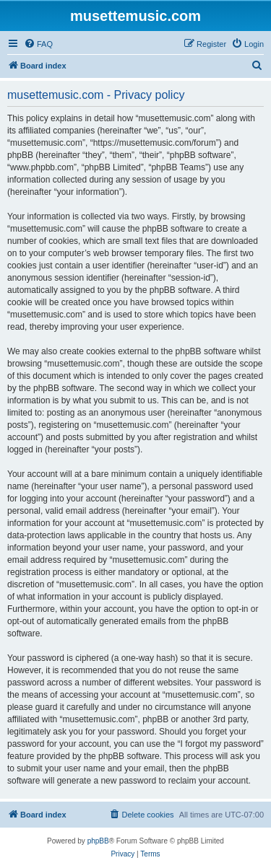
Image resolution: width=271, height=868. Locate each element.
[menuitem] (38, 44)
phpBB (98, 841)
